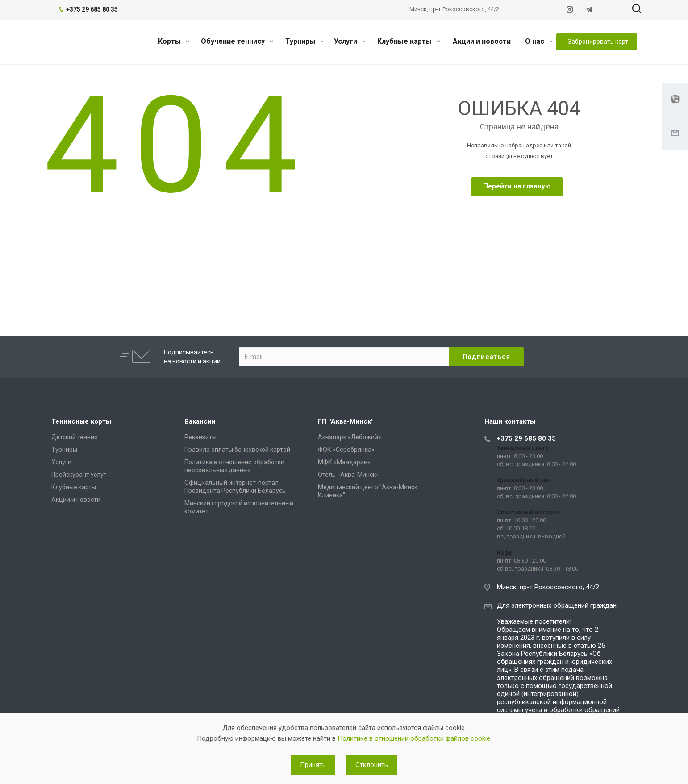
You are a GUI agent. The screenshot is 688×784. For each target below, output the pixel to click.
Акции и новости (482, 41)
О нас (539, 41)
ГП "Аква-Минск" (346, 421)
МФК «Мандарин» (344, 462)
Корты (174, 41)
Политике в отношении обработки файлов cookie (414, 738)
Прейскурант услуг (79, 475)
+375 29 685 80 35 (526, 438)
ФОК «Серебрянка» (346, 450)
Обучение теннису (237, 41)
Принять (313, 765)
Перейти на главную (517, 186)
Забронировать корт (598, 42)
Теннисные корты (81, 421)
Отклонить (372, 765)
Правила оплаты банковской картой (237, 450)
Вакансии (200, 421)
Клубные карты (409, 41)
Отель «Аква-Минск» (348, 475)
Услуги (350, 41)
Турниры (304, 41)
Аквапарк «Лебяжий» (350, 437)
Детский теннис (74, 437)
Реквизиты (200, 437)
